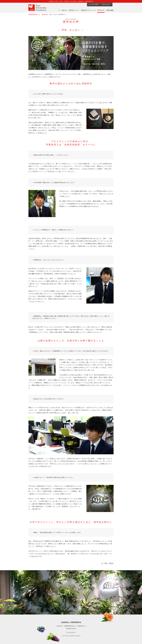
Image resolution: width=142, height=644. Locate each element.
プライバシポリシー (71, 632)
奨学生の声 (101, 10)
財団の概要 (110, 10)
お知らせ (64, 10)
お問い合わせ (107, 4)
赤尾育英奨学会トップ (34, 14)
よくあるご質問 (93, 4)
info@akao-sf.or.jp (71, 628)
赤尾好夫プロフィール (88, 10)
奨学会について (74, 10)
